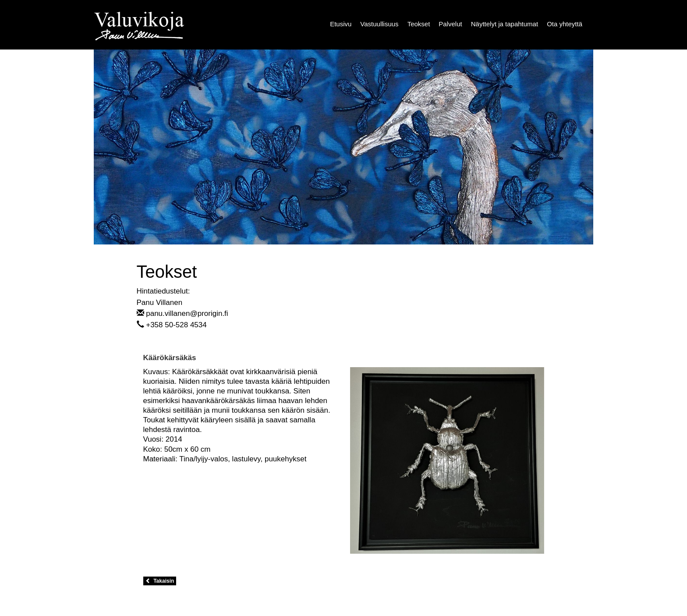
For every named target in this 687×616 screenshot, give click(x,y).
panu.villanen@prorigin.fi (187, 313)
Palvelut (450, 24)
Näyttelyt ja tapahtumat (505, 24)
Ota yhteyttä (565, 24)
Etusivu (341, 24)
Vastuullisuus (379, 24)
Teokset (419, 24)
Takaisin (160, 581)
